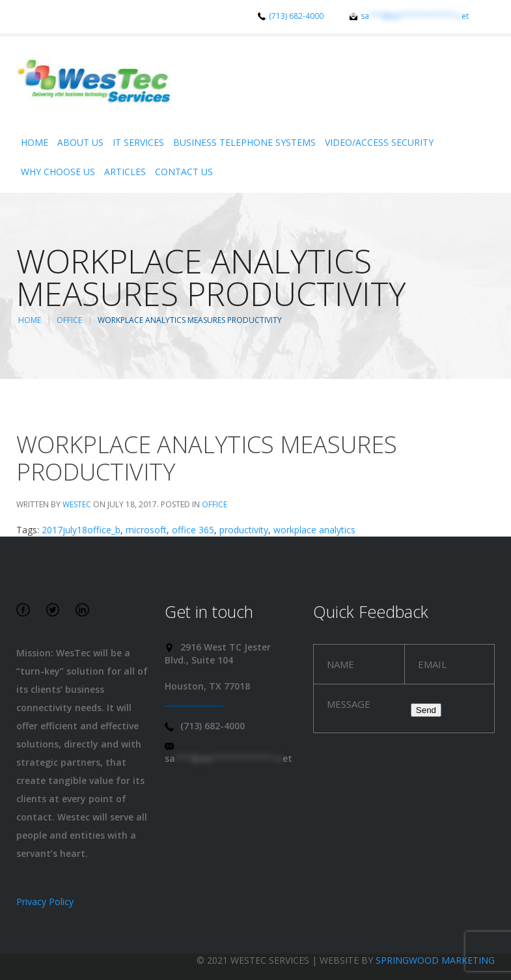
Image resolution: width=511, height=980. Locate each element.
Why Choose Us (58, 172)
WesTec (77, 504)
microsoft (146, 530)
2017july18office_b (81, 530)
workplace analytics (314, 530)
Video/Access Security (379, 142)
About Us (80, 142)
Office (69, 320)
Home (35, 142)
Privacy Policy (45, 902)
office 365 (193, 530)
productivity (244, 530)
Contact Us (184, 172)
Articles (125, 172)
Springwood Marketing (435, 960)
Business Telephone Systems (244, 142)
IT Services (138, 142)
